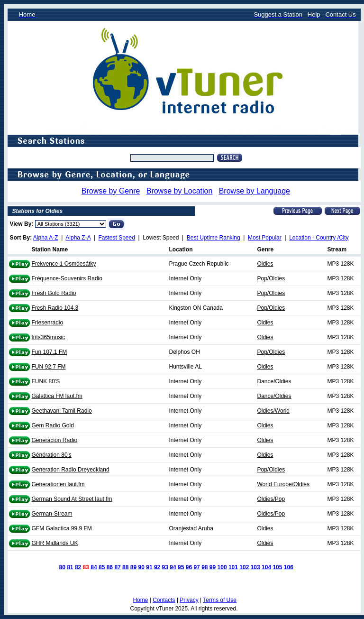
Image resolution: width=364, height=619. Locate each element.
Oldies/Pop (271, 499)
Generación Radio (55, 440)
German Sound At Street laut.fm (72, 499)
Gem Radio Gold (53, 425)
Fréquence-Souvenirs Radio (67, 278)
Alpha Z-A (78, 238)
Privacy (189, 600)
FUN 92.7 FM (49, 367)
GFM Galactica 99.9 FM (62, 528)
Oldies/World (273, 411)
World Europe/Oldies (284, 484)
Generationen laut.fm (58, 484)
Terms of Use (220, 600)
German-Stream (52, 514)
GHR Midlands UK (55, 543)
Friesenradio (48, 323)
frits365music (49, 337)
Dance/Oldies (274, 381)
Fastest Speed (117, 238)
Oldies (265, 264)
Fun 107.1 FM (50, 352)
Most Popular (265, 238)
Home (140, 600)
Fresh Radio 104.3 (55, 308)
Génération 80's (52, 455)
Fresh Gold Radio (54, 293)
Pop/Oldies (271, 278)
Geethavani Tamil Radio (62, 411)
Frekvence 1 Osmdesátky (64, 264)
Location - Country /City (319, 238)
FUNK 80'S (46, 381)
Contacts (164, 600)
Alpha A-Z (46, 238)
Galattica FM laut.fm (57, 396)
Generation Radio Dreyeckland (71, 470)
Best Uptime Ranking (214, 238)
